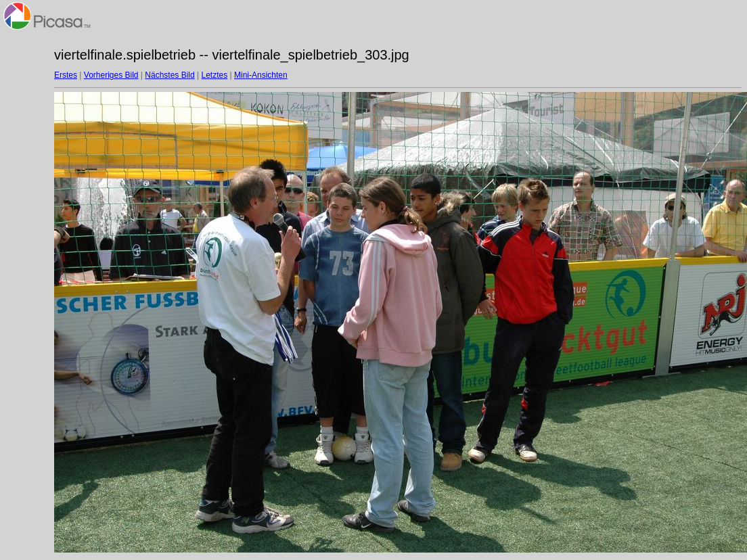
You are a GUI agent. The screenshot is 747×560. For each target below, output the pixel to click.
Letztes (215, 75)
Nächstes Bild (169, 75)
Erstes (66, 75)
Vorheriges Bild (111, 75)
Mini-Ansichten (261, 75)
